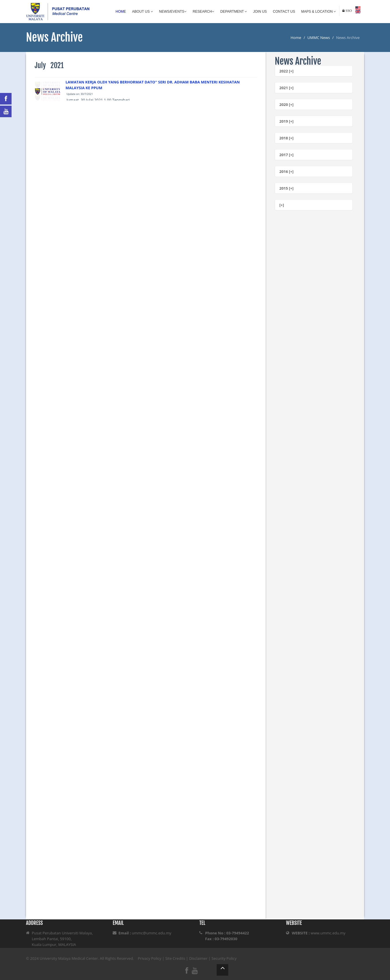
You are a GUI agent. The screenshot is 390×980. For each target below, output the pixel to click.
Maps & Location (319, 12)
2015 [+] (286, 188)
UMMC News (319, 38)
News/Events (173, 12)
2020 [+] (286, 104)
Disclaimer (198, 958)
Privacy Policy (149, 958)
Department (234, 12)
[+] (282, 205)
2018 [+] (286, 138)
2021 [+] (286, 88)
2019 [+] (286, 121)
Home (121, 12)
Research (204, 12)
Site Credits (175, 958)
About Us (142, 12)
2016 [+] (286, 171)
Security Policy (224, 958)
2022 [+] (286, 71)
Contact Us (284, 12)
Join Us (260, 12)
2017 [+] (286, 155)
